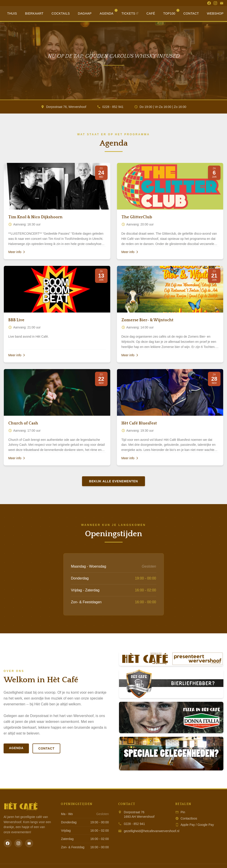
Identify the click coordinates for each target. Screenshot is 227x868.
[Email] (222, 3)
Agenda (108, 12)
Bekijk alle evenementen (114, 481)
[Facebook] (209, 3)
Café (151, 13)
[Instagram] (215, 3)
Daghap (85, 13)
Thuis (12, 13)
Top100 (171, 12)
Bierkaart (34, 13)
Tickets (130, 13)
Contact (191, 13)
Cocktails (61, 13)
